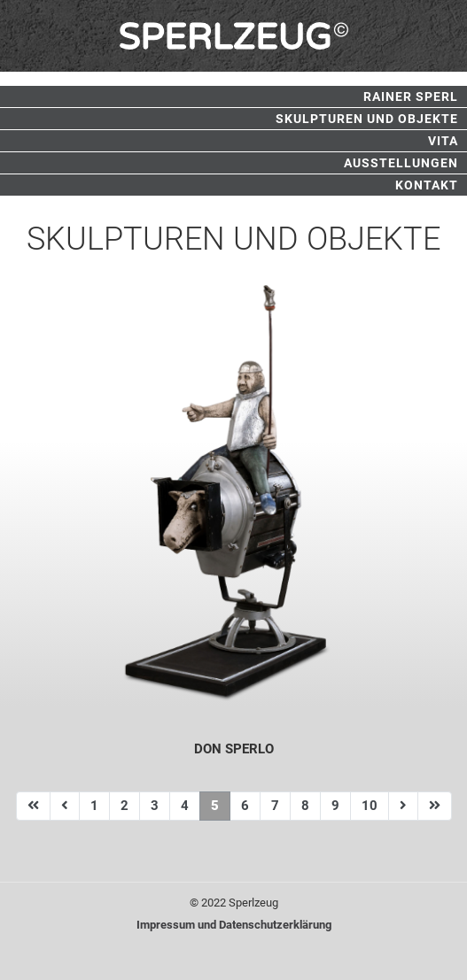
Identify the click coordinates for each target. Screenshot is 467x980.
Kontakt (427, 185)
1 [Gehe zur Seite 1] (94, 806)
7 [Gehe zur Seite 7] (275, 806)
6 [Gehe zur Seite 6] (245, 806)
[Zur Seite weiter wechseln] (403, 806)
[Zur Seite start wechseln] (33, 806)
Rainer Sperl (411, 96)
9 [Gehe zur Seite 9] (335, 806)
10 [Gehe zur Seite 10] (370, 806)
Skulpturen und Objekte (367, 119)
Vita (443, 141)
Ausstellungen (401, 163)
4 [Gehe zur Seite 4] (185, 806)
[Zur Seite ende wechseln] (435, 806)
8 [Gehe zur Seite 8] (305, 806)
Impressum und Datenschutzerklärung (234, 925)
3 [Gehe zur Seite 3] (155, 806)
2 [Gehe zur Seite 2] (125, 806)
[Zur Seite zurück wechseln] (65, 806)
